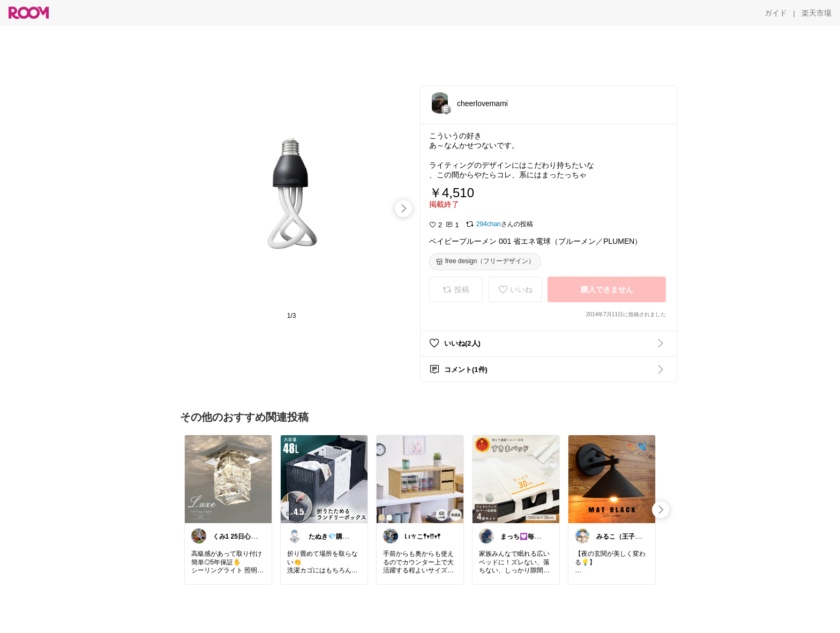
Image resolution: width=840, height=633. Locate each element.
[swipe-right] (403, 208)
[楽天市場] (816, 13)
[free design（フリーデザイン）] (485, 262)
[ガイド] (776, 13)
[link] (228, 479)
